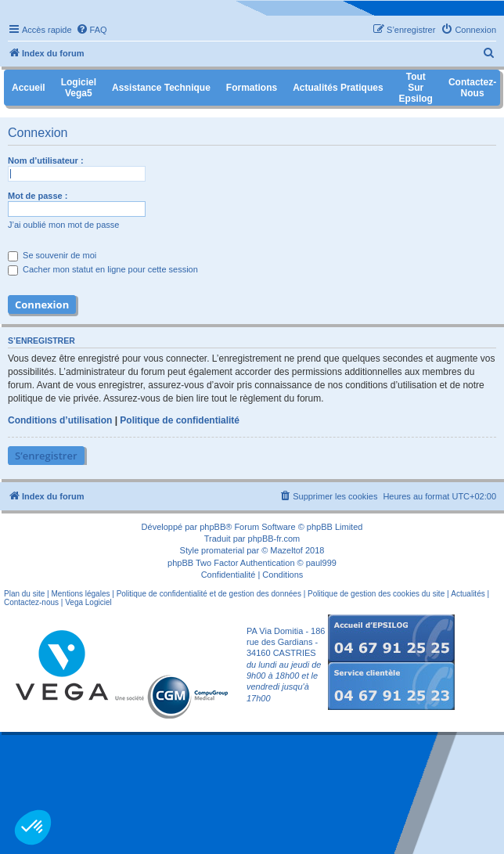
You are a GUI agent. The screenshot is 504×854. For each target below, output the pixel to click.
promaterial (223, 550)
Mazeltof (286, 550)
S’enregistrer (46, 456)
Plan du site (24, 594)
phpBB (212, 527)
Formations (252, 88)
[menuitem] (92, 30)
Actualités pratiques (338, 88)
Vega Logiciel (88, 602)
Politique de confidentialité (180, 420)
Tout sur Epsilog (416, 88)
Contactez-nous (31, 602)
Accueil (29, 88)
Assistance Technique (161, 88)
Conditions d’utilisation (60, 420)
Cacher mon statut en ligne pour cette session (103, 269)
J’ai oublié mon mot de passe (63, 225)
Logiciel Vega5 (79, 88)
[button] (33, 827)
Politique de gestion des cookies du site (376, 594)
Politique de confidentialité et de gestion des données (209, 594)
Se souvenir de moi (52, 255)
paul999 (321, 563)
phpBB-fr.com (274, 539)
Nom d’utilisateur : (46, 160)
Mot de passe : (38, 196)
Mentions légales (80, 594)
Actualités (468, 594)
